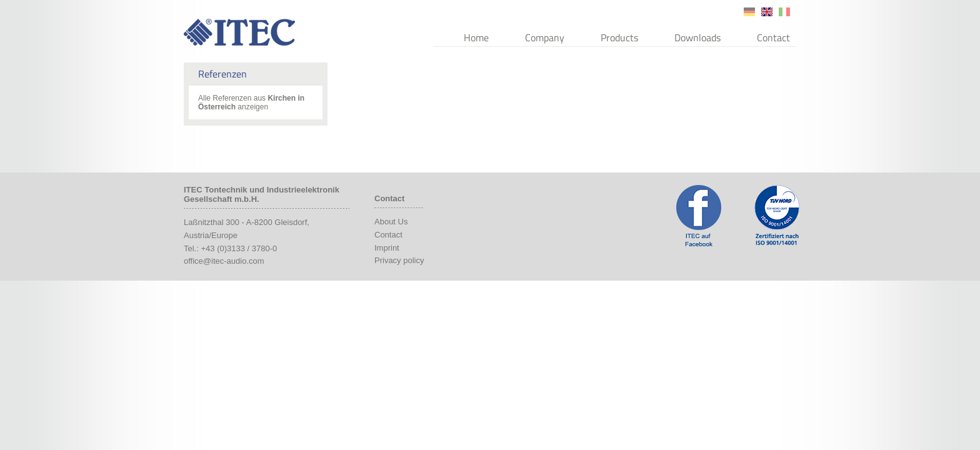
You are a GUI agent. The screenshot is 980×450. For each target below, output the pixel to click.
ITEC (239, 32)
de (749, 12)
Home (476, 37)
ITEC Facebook (699, 216)
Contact (773, 37)
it (784, 12)
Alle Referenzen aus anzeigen (251, 102)
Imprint (387, 248)
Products (619, 37)
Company (545, 37)
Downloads (697, 37)
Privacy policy (399, 260)
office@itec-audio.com (224, 261)
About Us (391, 222)
